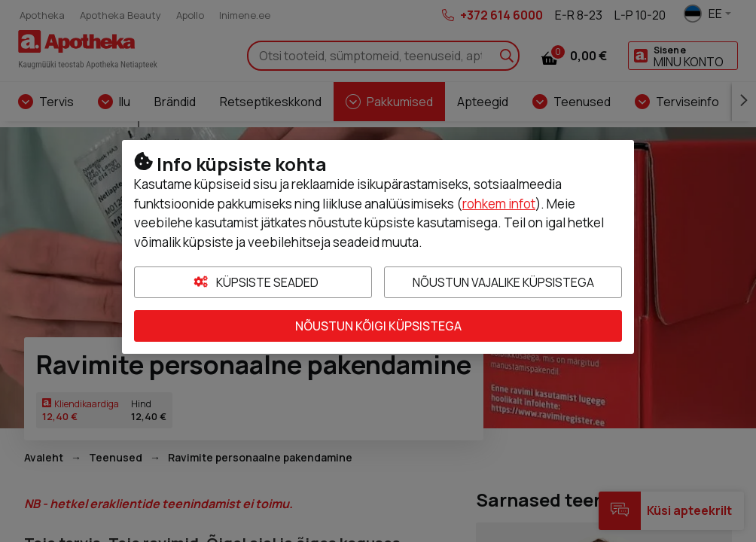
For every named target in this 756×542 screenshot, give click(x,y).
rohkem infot (499, 204)
